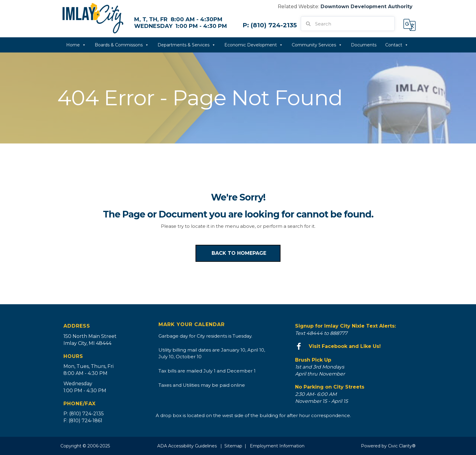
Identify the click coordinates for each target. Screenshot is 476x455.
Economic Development (254, 45)
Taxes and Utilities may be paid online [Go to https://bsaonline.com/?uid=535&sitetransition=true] (202, 385)
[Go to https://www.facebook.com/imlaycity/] (354, 347)
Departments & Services (187, 45)
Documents (364, 45)
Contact (397, 45)
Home (76, 45)
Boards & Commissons (122, 45)
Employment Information (277, 446)
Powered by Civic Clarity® (388, 446)
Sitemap (233, 446)
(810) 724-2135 (274, 25)
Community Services (317, 45)
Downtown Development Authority (367, 7)
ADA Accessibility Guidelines (187, 446)
